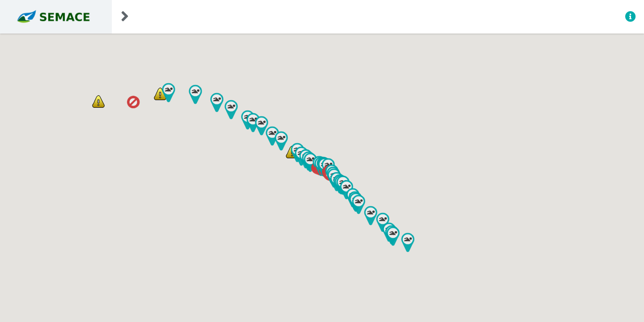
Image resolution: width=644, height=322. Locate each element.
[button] (133, 102)
